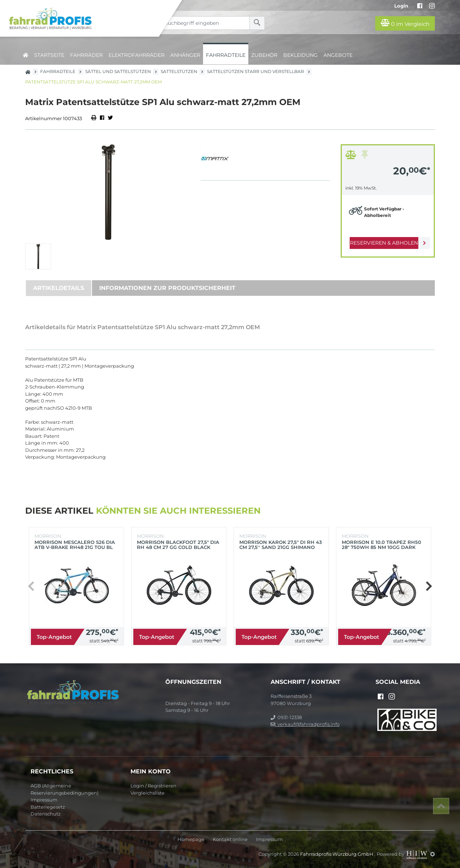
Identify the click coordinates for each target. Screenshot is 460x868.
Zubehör (264, 55)
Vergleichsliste (148, 793)
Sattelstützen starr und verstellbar (256, 71)
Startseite (49, 55)
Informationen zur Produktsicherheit (167, 288)
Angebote (338, 55)
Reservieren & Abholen (382, 243)
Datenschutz (46, 814)
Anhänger (185, 55)
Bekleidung (300, 55)
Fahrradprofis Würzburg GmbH (337, 854)
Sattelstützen (179, 71)
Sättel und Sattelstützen (118, 71)
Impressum (44, 800)
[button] (429, 586)
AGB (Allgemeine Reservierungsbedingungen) (65, 789)
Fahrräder (86, 55)
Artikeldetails (59, 288)
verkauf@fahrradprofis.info (305, 724)
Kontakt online (230, 839)
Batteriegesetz (48, 807)
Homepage (191, 839)
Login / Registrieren (153, 786)
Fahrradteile (226, 55)
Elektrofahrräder (137, 55)
